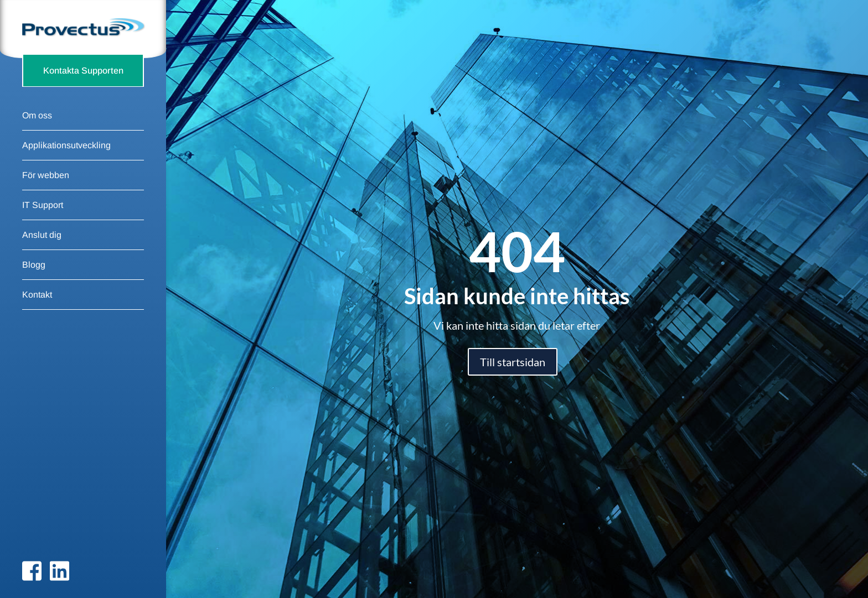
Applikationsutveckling (66, 161)
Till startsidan (513, 362)
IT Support (43, 221)
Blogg (34, 281)
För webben (46, 191)
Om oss (37, 131)
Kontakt (37, 311)
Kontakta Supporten (83, 86)
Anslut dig (42, 251)
